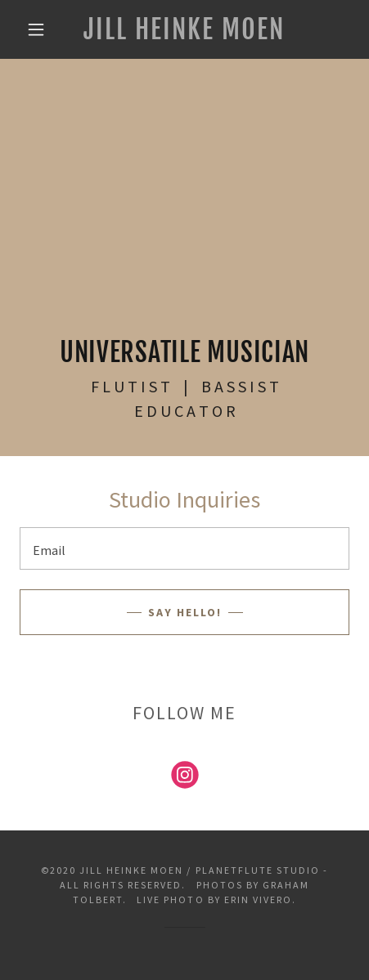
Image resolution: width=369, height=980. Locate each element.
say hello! (185, 612)
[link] (184, 29)
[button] (36, 29)
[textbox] (184, 548)
